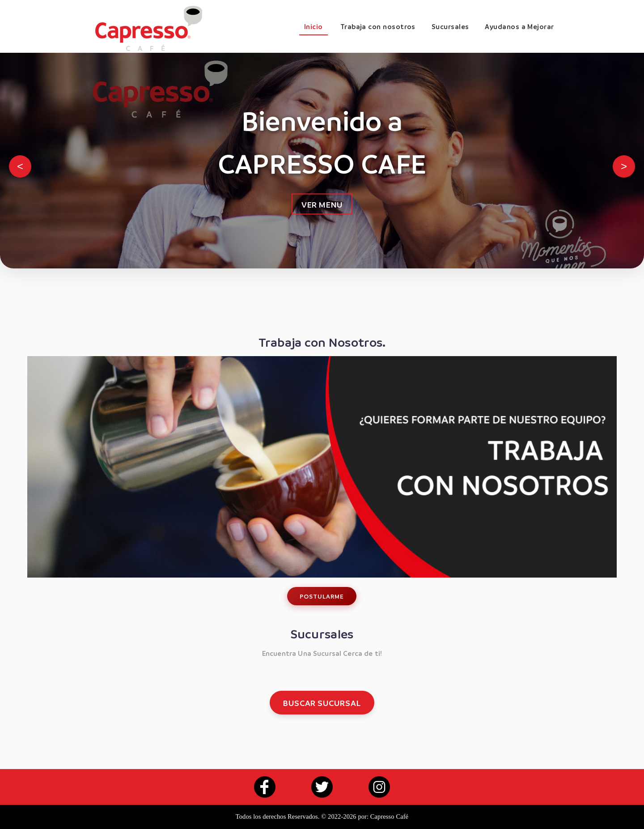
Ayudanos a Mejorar (519, 26)
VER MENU (322, 204)
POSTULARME (322, 596)
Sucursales (450, 26)
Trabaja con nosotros (378, 26)
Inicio (314, 26)
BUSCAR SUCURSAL (322, 703)
